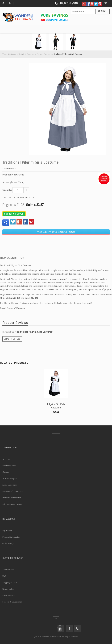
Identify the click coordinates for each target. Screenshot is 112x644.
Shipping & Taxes (10, 582)
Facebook (69, 628)
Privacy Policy (8, 595)
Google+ (61, 628)
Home (5, 3)
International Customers (12, 491)
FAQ (4, 576)
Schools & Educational (12, 602)
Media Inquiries (9, 466)
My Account (10, 3)
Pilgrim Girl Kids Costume (56, 406)
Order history (8, 543)
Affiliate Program (10, 478)
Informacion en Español (12, 504)
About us (6, 459)
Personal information (11, 537)
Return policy (8, 589)
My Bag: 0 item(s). (106, 3)
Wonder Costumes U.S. (12, 498)
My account (7, 530)
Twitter (77, 628)
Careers (6, 472)
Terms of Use (8, 570)
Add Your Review (9, 169)
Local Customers (9, 485)
